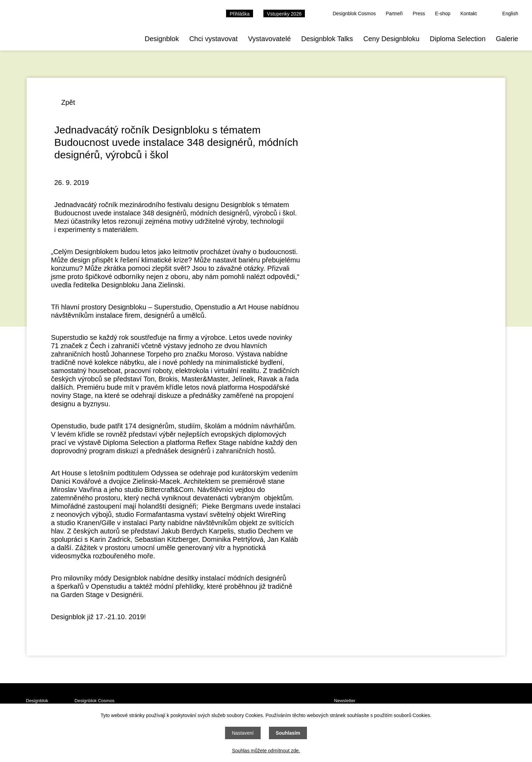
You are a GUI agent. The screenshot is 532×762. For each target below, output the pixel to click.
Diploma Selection (458, 39)
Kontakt (469, 13)
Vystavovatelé (269, 39)
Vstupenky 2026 (284, 14)
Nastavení (243, 733)
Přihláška (240, 14)
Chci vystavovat (213, 39)
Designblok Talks (327, 39)
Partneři (394, 13)
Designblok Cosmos (354, 13)
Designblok (162, 39)
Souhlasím (288, 733)
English (510, 13)
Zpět (68, 102)
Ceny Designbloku (391, 39)
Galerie (507, 39)
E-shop (442, 13)
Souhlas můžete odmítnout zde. (266, 751)
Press (419, 13)
